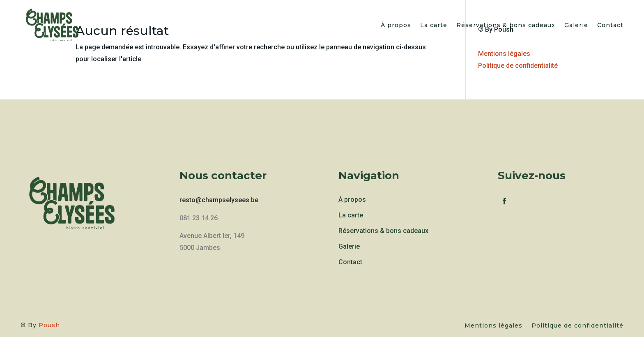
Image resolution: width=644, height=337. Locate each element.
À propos (396, 26)
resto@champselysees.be (219, 200)
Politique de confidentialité (518, 66)
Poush (49, 325)
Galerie (576, 26)
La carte (434, 26)
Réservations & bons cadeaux (506, 26)
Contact (610, 26)
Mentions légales (504, 54)
